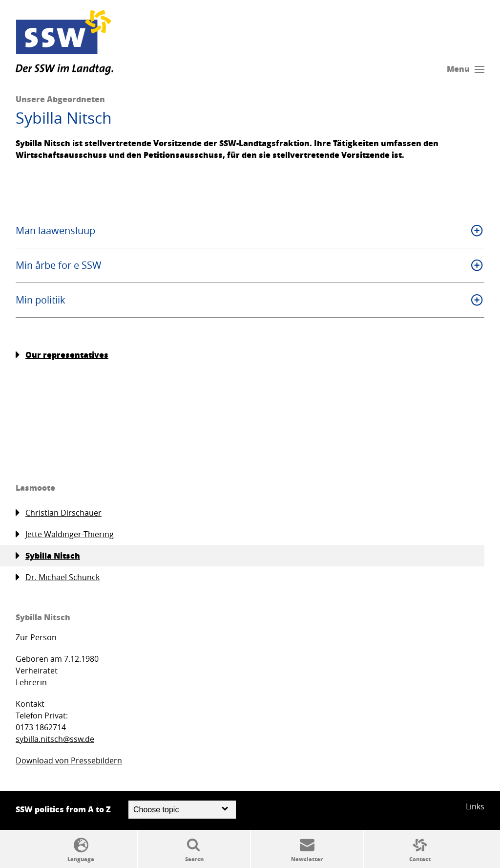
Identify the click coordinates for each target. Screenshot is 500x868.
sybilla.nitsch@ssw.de (55, 739)
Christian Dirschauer (59, 513)
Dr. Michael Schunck (58, 577)
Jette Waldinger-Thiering (65, 534)
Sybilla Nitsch (48, 556)
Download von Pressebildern (69, 760)
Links (475, 806)
